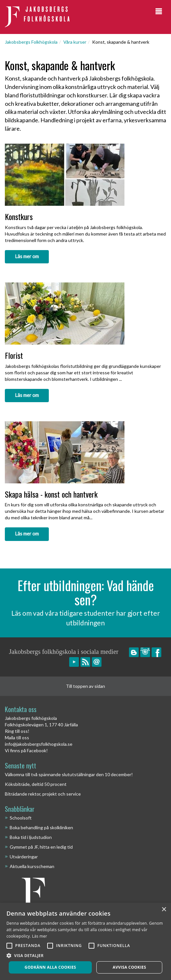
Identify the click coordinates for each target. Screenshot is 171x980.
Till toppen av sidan (85, 686)
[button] (85, 955)
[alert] (85, 941)
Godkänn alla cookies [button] (50, 967)
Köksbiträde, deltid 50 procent (36, 784)
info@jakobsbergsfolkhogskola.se (39, 744)
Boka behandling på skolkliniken (41, 827)
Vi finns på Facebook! (26, 750)
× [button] (164, 910)
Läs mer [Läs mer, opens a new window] (40, 936)
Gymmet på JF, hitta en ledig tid (41, 847)
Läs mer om (27, 256)
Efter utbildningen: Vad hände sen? (86, 592)
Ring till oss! (17, 731)
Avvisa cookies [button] (129, 967)
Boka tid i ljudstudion (31, 837)
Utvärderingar (24, 857)
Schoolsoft (21, 818)
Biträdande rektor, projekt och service (43, 794)
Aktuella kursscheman (32, 866)
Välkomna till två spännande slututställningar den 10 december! (69, 774)
